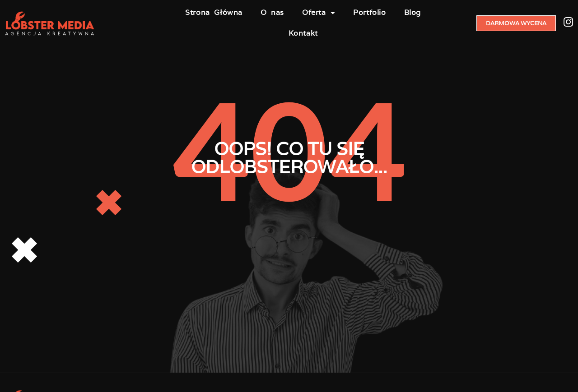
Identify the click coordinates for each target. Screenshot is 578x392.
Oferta (319, 13)
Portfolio (369, 12)
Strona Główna (214, 12)
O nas (272, 12)
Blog (413, 12)
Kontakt (303, 33)
